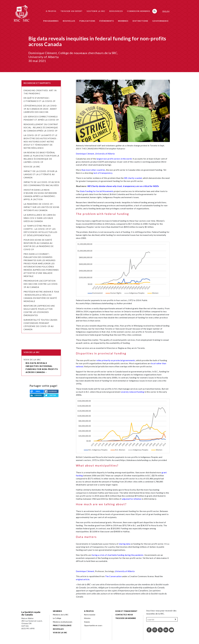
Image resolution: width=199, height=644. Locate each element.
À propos (51, 11)
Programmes (51, 21)
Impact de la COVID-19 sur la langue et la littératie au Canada (40, 174)
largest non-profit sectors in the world (114, 159)
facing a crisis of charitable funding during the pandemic (118, 555)
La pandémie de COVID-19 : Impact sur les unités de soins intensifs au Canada (41, 207)
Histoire (87, 618)
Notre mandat (90, 615)
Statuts (87, 622)
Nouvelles (69, 21)
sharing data (125, 544)
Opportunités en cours (93, 625)
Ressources (116, 11)
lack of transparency (103, 173)
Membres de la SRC (61, 615)
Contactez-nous (124, 615)
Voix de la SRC (32, 167)
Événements (107, 21)
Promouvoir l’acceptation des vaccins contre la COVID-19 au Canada (41, 284)
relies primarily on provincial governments (116, 360)
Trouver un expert (72, 11)
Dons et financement (126, 611)
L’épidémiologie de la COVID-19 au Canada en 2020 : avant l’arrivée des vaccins (41, 109)
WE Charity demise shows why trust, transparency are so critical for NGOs (123, 186)
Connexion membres (139, 11)
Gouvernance (161, 21)
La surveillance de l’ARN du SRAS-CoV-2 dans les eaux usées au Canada (40, 218)
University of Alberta (105, 154)
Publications (87, 21)
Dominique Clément (85, 154)
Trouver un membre (126, 618)
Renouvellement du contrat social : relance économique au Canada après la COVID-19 (41, 127)
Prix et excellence (62, 625)
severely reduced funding (133, 392)
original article (83, 579)
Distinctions (140, 21)
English (166, 11)
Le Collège (57, 618)
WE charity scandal (133, 178)
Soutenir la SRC (96, 11)
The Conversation (113, 576)
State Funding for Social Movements (97, 191)
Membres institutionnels (63, 622)
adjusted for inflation (132, 499)
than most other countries (93, 170)
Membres (123, 21)
